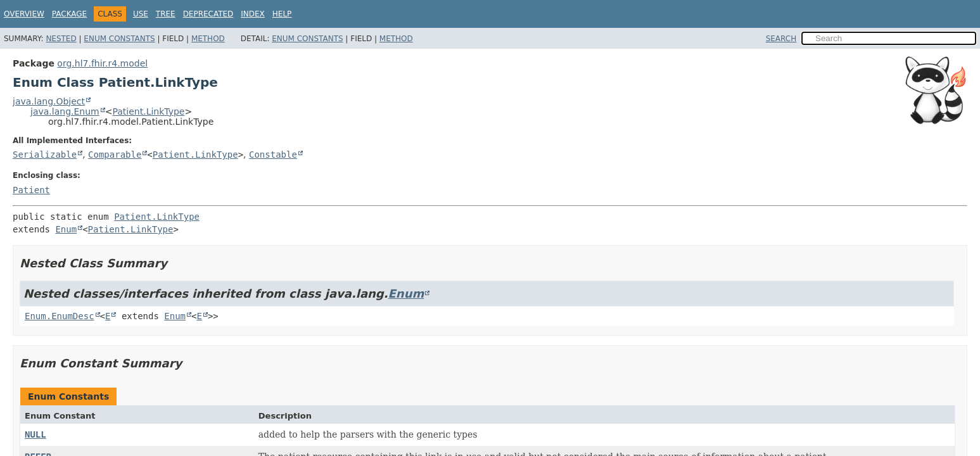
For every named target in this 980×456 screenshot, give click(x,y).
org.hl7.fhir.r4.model (102, 63)
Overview (24, 14)
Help (282, 14)
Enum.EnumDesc (60, 316)
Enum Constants (119, 39)
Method (208, 39)
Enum (66, 229)
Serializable (45, 155)
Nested (61, 39)
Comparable (115, 155)
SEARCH (781, 39)
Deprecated (208, 14)
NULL (35, 434)
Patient (31, 190)
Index (253, 14)
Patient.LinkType (148, 111)
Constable (273, 155)
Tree (166, 14)
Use (141, 14)
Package (69, 14)
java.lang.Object (49, 101)
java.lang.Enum (65, 111)
